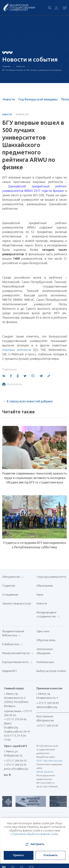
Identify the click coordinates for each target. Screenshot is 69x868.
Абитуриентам (12, 577)
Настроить (34, 844)
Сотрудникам (10, 595)
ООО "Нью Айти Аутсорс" (50, 761)
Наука (40, 595)
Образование (45, 586)
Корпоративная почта (17, 662)
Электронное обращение (45, 651)
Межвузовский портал (17, 653)
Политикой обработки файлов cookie (35, 834)
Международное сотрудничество (48, 614)
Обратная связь (46, 640)
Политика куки (45, 662)
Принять (18, 855)
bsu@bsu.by (11, 728)
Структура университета (51, 577)
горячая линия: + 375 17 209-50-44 (18, 713)
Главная (6, 66)
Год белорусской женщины (38, 99)
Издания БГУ (10, 671)
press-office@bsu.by (16, 769)
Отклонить (51, 855)
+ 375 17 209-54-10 (15, 761)
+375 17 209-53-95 (47, 726)
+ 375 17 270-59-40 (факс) (15, 721)
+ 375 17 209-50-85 (48, 703)
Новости (21, 66)
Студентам (9, 586)
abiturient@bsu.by (47, 707)
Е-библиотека (12, 644)
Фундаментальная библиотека (13, 633)
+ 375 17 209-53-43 (15, 765)
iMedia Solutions (45, 772)
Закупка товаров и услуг (17, 604)
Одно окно (43, 631)
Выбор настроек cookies (51, 671)
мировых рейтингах (17, 350)
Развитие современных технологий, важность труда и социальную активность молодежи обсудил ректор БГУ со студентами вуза (35, 478)
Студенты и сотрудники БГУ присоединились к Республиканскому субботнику (34, 545)
